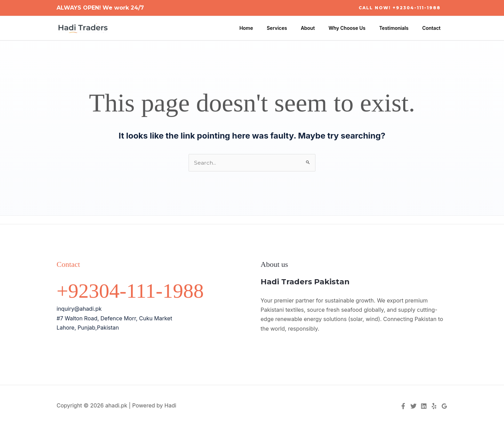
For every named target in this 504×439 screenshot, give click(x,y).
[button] (400, 8)
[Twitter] (413, 406)
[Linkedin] (424, 406)
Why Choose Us (357, 28)
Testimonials (400, 28)
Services (295, 28)
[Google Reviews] (444, 406)
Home (269, 28)
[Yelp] (434, 406)
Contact (433, 28)
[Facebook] (403, 406)
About (322, 28)
